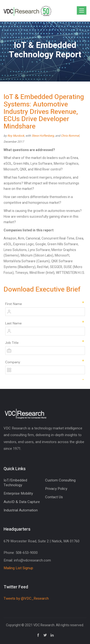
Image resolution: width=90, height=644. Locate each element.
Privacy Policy (56, 489)
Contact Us (54, 497)
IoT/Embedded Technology (15, 483)
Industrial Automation (21, 510)
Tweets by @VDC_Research (26, 598)
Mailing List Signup (18, 568)
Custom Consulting (60, 480)
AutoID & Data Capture (22, 502)
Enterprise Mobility (18, 493)
